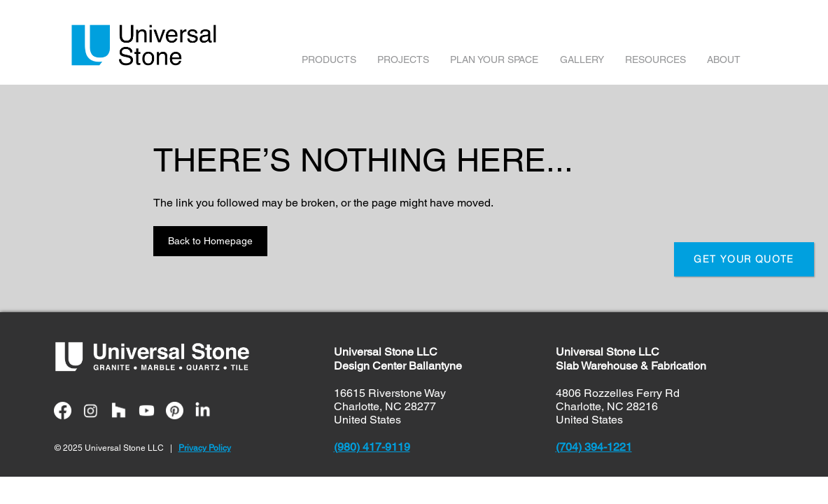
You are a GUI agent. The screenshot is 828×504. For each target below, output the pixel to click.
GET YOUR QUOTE (744, 259)
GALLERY (582, 59)
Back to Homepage (210, 241)
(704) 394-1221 (594, 447)
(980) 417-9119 (372, 447)
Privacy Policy (205, 448)
